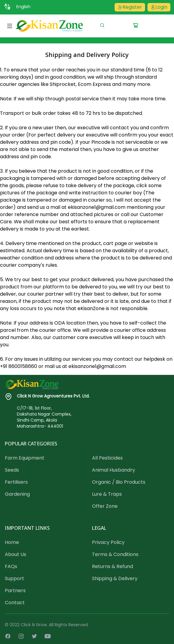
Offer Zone (105, 506)
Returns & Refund (112, 566)
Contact (15, 603)
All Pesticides (107, 458)
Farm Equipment (25, 458)
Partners (15, 591)
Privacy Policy (108, 542)
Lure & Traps (107, 494)
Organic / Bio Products (119, 482)
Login (159, 7)
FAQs (11, 566)
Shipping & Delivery (115, 578)
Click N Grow (34, 625)
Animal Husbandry (114, 470)
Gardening (17, 494)
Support (14, 578)
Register (130, 7)
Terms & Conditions (115, 554)
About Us (16, 554)
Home (12, 542)
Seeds (12, 470)
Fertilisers (16, 482)
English (23, 7)
